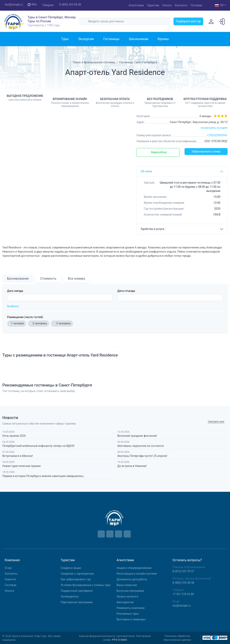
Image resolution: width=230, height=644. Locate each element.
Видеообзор (159, 152)
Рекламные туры (128, 614)
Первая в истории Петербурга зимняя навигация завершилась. (43, 476)
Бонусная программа (130, 591)
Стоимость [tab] (48, 279)
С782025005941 (217, 135)
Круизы (163, 39)
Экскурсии (86, 39)
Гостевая (196, 5)
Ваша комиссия (127, 585)
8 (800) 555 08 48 (70, 5)
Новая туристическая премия (21, 466)
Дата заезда (15, 291)
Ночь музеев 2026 (14, 436)
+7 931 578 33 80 (183, 594)
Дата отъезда (126, 291)
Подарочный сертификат (77, 591)
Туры (65, 39)
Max (32, 4)
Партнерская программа (77, 602)
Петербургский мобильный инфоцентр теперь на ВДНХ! (38, 446)
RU (219, 6)
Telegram (48, 5)
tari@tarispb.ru (14, 5)
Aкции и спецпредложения (134, 568)
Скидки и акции (71, 568)
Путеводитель (70, 596)
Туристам (153, 5)
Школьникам (139, 39)
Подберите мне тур (188, 21)
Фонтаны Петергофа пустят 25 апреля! (142, 456)
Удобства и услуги (152, 229)
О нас (8, 568)
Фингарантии (125, 602)
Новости (10, 579)
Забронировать (206, 152)
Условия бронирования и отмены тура (86, 585)
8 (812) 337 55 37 (183, 571)
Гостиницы (111, 39)
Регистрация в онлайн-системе (137, 574)
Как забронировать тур (76, 579)
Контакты (181, 5)
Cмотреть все (216, 421)
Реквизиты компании (131, 608)
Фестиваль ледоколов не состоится (141, 446)
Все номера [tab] (77, 279)
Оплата (167, 5)
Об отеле (146, 171)
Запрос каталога (127, 596)
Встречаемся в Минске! (18, 456)
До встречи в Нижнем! (132, 466)
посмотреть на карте (214, 128)
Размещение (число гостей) (25, 317)
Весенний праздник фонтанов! (137, 436)
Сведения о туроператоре (77, 574)
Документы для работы (132, 579)
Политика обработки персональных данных (177, 638)
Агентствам (136, 5)
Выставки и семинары (131, 619)
